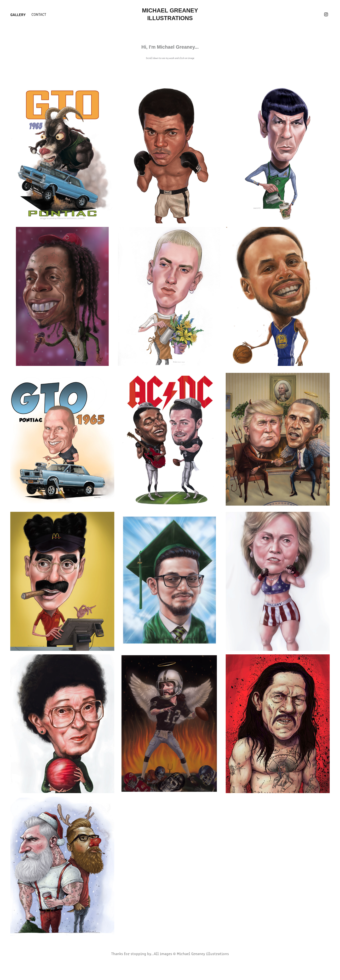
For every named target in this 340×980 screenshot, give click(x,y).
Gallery (18, 14)
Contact (39, 14)
